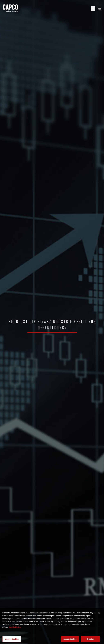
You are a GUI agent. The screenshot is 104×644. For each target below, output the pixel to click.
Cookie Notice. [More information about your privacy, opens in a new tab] (15, 632)
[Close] (99, 618)
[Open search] (93, 9)
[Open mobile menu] (100, 9)
